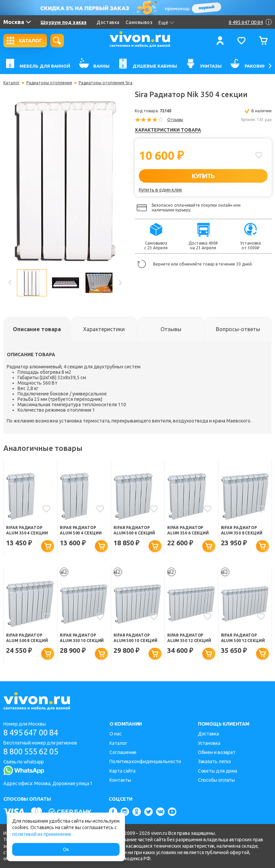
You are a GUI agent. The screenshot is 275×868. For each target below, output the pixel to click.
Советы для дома (218, 771)
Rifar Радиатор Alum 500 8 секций (27, 638)
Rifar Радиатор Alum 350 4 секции (27, 530)
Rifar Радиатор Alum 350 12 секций (189, 638)
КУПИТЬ (203, 176)
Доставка (108, 22)
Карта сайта (122, 771)
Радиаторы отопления (49, 83)
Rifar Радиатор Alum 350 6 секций (188, 530)
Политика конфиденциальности (145, 762)
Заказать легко (215, 762)
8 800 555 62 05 (33, 751)
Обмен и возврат (217, 752)
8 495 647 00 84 (33, 733)
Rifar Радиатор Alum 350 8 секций (242, 530)
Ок (66, 849)
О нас (116, 734)
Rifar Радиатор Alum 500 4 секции (81, 530)
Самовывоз (139, 22)
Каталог (11, 83)
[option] (65, 181)
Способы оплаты (217, 780)
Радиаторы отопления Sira (106, 83)
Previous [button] (10, 283)
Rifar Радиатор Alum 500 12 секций (243, 638)
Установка (209, 743)
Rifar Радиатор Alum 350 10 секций (82, 638)
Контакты (120, 780)
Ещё (166, 23)
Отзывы (175, 120)
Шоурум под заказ (64, 22)
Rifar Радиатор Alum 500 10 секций (135, 638)
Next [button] (120, 283)
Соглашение (123, 752)
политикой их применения (42, 834)
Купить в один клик (160, 190)
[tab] (37, 329)
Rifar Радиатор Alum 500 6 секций (134, 530)
